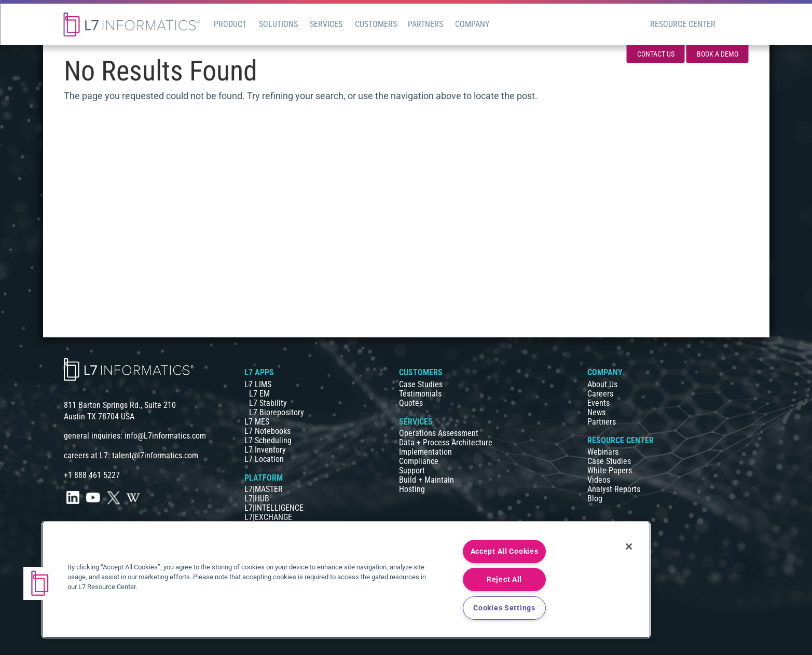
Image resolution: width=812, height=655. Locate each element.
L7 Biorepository (277, 412)
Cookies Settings (504, 608)
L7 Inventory (265, 450)
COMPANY (605, 372)
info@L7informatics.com (165, 436)
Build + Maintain (426, 480)
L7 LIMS (258, 384)
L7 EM (259, 394)
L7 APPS (259, 372)
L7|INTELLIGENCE (274, 508)
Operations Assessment (439, 433)
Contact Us (656, 54)
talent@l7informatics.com (155, 455)
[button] (40, 583)
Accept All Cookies (505, 551)
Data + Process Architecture (446, 442)
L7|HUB (257, 499)
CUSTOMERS (421, 372)
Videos (599, 480)
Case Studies (421, 384)
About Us (602, 384)
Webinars (603, 452)
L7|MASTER (264, 489)
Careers (600, 394)
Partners (602, 422)
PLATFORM (264, 478)
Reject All (504, 579)
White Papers (610, 470)
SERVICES (416, 422)
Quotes (411, 403)
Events (598, 403)
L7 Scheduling (268, 440)
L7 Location (264, 459)
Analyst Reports (614, 489)
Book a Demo (718, 54)
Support (412, 470)
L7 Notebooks (267, 431)
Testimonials (420, 394)
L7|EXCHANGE (268, 517)
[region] (346, 580)
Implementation (425, 452)
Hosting (412, 489)
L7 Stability (268, 403)
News (596, 412)
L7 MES (257, 422)
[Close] (629, 547)
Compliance (419, 461)
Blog (595, 499)
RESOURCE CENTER (621, 440)
